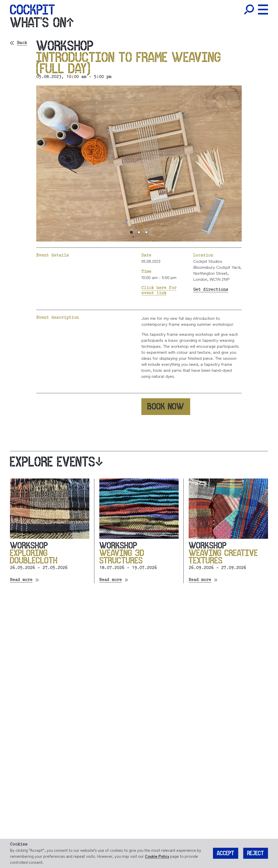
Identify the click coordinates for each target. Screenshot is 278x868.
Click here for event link (159, 290)
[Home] (32, 9)
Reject (256, 853)
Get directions (211, 290)
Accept (226, 853)
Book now (166, 406)
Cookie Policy (157, 856)
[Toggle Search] (249, 9)
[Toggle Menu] (263, 9)
